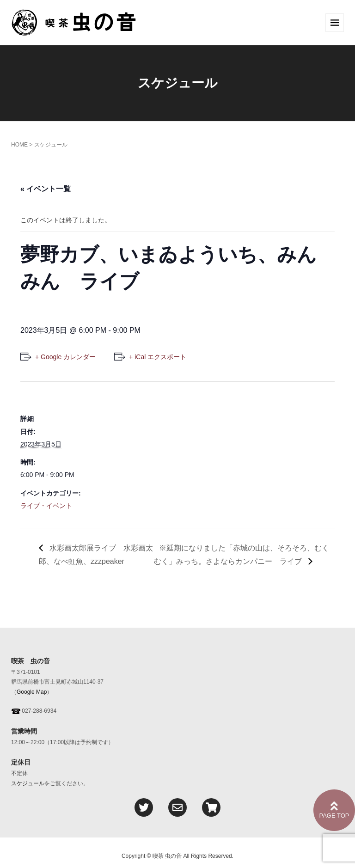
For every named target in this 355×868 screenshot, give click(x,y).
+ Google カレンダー (65, 357)
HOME (19, 145)
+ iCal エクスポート (158, 357)
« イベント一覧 (46, 189)
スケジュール (28, 783)
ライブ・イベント (46, 506)
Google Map (32, 692)
